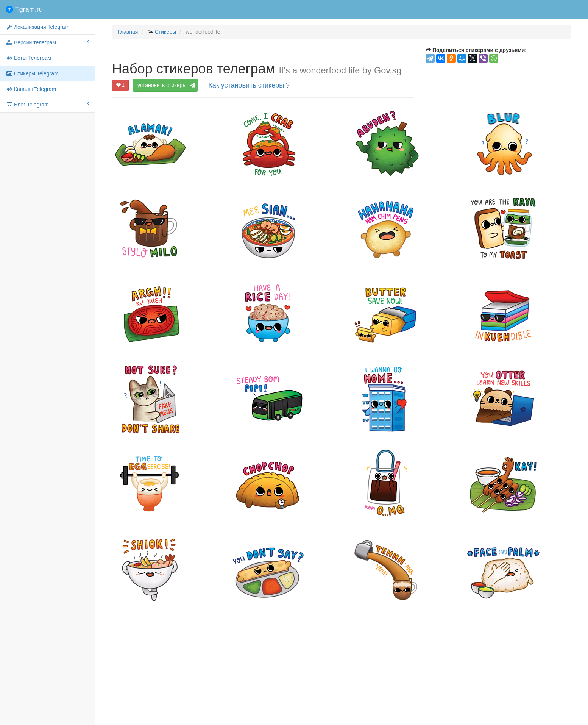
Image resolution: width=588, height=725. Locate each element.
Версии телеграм (47, 42)
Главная (128, 32)
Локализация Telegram (37, 27)
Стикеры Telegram (32, 73)
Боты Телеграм (28, 58)
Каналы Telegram (31, 89)
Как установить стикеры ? (249, 85)
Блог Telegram (47, 104)
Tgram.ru (24, 9)
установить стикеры (165, 85)
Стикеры (165, 32)
